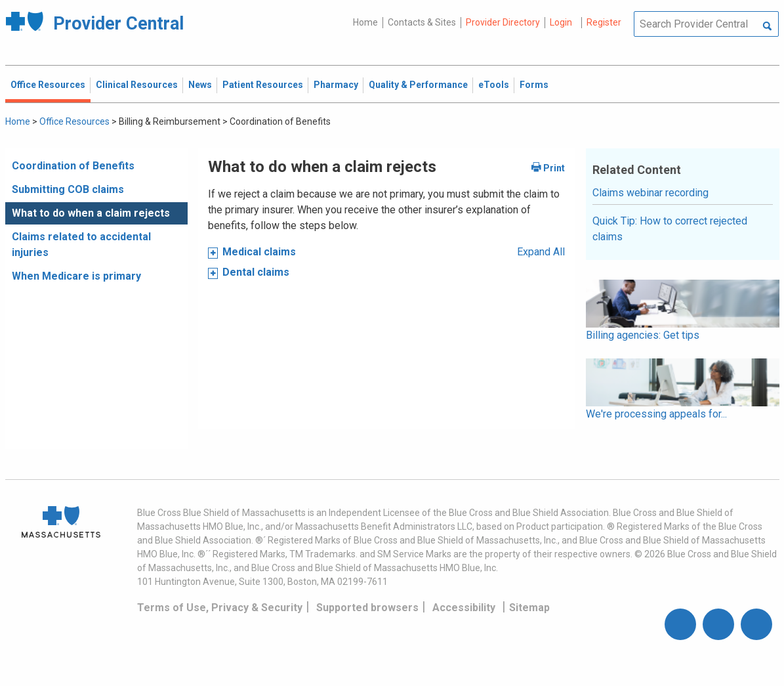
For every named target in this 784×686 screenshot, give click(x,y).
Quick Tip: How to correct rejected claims (670, 229)
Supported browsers (367, 608)
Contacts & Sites (422, 22)
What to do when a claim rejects (91, 213)
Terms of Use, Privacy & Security (220, 608)
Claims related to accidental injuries (81, 245)
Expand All (541, 252)
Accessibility (464, 608)
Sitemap (529, 608)
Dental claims (256, 272)
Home (365, 22)
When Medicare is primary (76, 276)
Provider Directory (503, 22)
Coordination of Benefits (73, 166)
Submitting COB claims (68, 189)
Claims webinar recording (650, 193)
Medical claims (259, 252)
